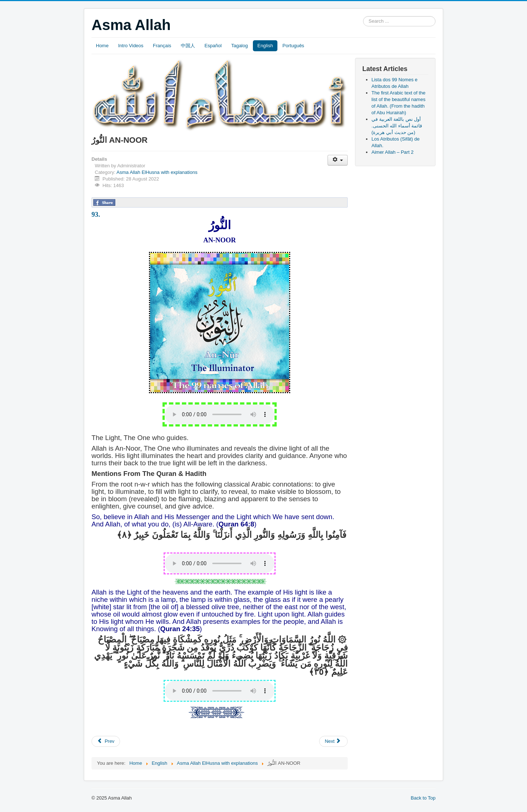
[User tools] (338, 160)
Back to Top (423, 798)
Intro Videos (131, 46)
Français (162, 46)
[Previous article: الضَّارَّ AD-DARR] (106, 741)
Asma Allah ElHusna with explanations (157, 172)
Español (213, 46)
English (265, 46)
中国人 (188, 46)
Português (293, 46)
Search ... (363, 16)
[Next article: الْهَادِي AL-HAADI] (333, 741)
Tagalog (240, 46)
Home (102, 46)
